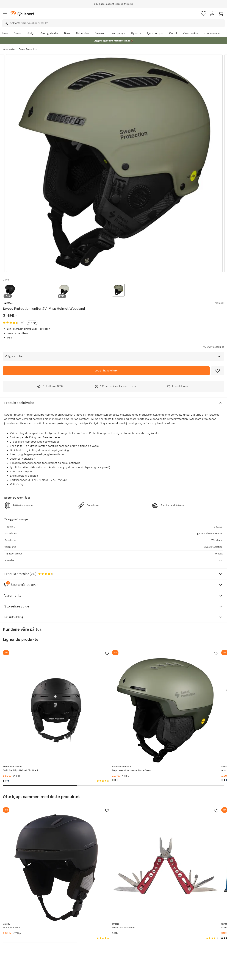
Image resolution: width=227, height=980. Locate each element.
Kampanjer (118, 33)
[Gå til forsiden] (22, 14)
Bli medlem (212, 896)
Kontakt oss (11, 955)
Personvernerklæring (100, 974)
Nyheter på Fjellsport (63, 932)
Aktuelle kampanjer (62, 926)
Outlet (173, 33)
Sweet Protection (28, 49)
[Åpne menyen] (5, 14)
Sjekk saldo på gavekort (18, 932)
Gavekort (100, 33)
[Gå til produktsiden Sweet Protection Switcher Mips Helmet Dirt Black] (38, 692)
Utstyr (31, 33)
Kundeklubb (103, 932)
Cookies (133, 974)
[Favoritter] (204, 14)
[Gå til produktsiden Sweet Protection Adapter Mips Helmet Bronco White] (182, 692)
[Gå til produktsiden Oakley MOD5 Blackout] (38, 812)
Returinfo (10, 938)
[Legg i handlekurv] (106, 371)
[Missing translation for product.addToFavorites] (218, 371)
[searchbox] (117, 23)
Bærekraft (102, 949)
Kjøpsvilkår (119, 974)
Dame (17, 33)
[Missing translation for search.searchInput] (6, 23)
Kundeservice (213, 33)
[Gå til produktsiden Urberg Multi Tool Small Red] (110, 812)
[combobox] (113, 23)
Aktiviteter (82, 33)
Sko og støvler (49, 33)
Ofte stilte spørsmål (16, 926)
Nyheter (136, 33)
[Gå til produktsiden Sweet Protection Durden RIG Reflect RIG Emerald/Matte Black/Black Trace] (182, 812)
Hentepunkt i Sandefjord (19, 949)
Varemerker (190, 33)
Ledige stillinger (105, 943)
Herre (4, 33)
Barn (67, 33)
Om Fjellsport (104, 926)
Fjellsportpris (155, 33)
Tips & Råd (10, 943)
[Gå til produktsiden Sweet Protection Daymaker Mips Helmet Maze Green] (110, 692)
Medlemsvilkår (105, 938)
